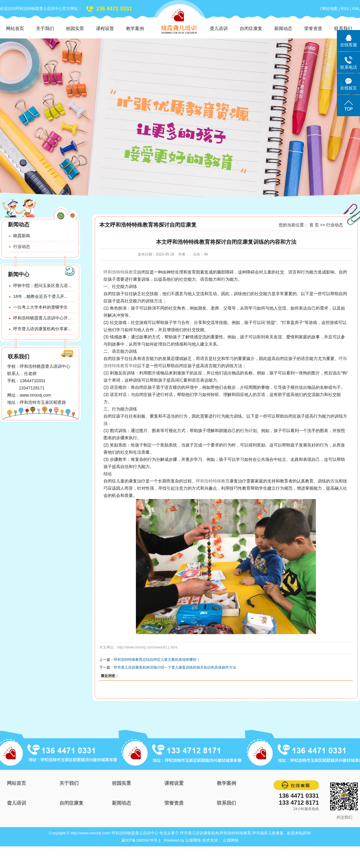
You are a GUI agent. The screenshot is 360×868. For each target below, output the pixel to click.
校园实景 (75, 28)
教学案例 (135, 28)
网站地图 (330, 9)
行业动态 (22, 246)
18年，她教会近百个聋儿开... (40, 296)
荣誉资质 (313, 28)
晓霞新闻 (22, 236)
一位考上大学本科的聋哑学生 (40, 307)
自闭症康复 (251, 28)
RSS (345, 9)
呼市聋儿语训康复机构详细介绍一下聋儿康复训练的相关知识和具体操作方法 (175, 667)
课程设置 (105, 28)
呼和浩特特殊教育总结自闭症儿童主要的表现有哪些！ (157, 660)
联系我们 (343, 28)
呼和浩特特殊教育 (120, 272)
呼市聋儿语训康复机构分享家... (42, 329)
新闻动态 (283, 28)
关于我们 (45, 28)
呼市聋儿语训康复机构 (199, 833)
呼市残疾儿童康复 (268, 833)
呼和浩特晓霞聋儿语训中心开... (42, 318)
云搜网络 (193, 840)
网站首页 (15, 28)
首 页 (314, 225)
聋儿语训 (219, 28)
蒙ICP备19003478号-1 (141, 840)
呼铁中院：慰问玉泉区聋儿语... (42, 286)
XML (356, 9)
